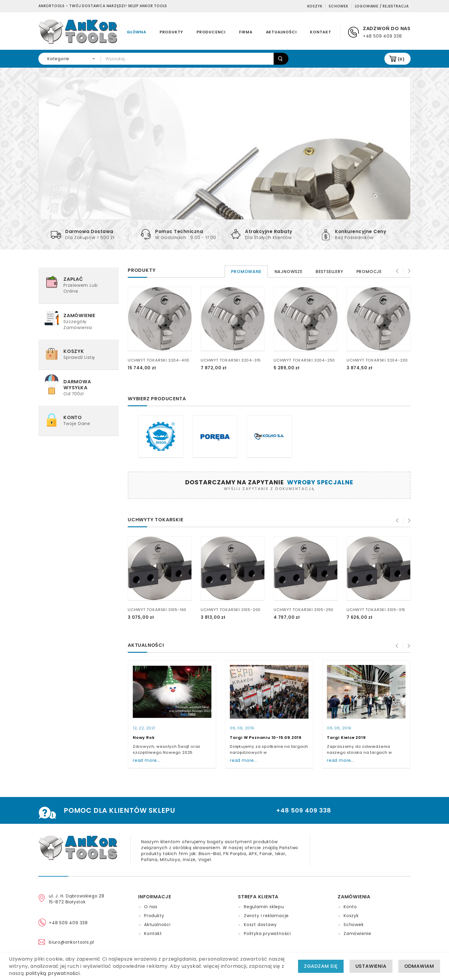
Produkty (171, 32)
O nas (151, 907)
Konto (350, 907)
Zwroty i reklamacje (266, 916)
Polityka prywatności (267, 934)
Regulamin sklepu (264, 907)
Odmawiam (419, 966)
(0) (401, 59)
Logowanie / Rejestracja (382, 6)
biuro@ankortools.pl (71, 942)
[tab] (246, 272)
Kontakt (321, 32)
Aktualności (281, 32)
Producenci (211, 32)
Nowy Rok (144, 738)
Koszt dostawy (260, 925)
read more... (147, 760)
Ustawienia (371, 966)
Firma (246, 32)
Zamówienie (357, 934)
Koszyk (315, 6)
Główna (137, 32)
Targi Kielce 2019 (346, 738)
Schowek (339, 6)
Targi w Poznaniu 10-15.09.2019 (266, 738)
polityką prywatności (53, 973)
